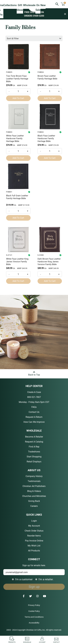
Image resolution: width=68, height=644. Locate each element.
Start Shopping (34, 456)
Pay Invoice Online (34, 541)
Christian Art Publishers (34, 486)
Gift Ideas (20, 7)
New (43, 5)
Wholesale (29, 5)
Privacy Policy (34, 605)
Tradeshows (34, 451)
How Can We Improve (34, 422)
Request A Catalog (34, 442)
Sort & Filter (34, 38)
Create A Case (34, 392)
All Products (34, 550)
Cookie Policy (34, 611)
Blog (29, 491)
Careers (34, 506)
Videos (38, 491)
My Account (34, 526)
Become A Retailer (34, 437)
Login (34, 521)
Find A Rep (34, 447)
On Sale (38, 7)
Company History (34, 476)
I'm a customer (22, 579)
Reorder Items (34, 536)
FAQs (34, 407)
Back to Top (34, 373)
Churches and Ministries (34, 496)
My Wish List (34, 546)
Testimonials (34, 481)
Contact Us (34, 412)
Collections (10, 5)
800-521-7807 (34, 397)
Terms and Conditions (34, 617)
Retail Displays (34, 461)
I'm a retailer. (44, 579)
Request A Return (34, 417)
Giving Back (34, 501)
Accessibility (34, 623)
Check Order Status (34, 531)
